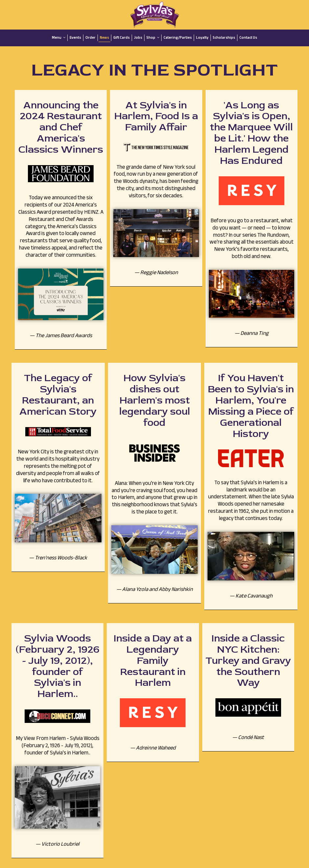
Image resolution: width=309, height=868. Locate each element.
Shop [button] (153, 38)
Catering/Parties (178, 38)
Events (75, 38)
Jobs (138, 38)
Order (90, 38)
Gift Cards (121, 38)
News (104, 38)
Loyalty (202, 38)
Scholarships (224, 38)
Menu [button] (59, 38)
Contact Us (248, 38)
